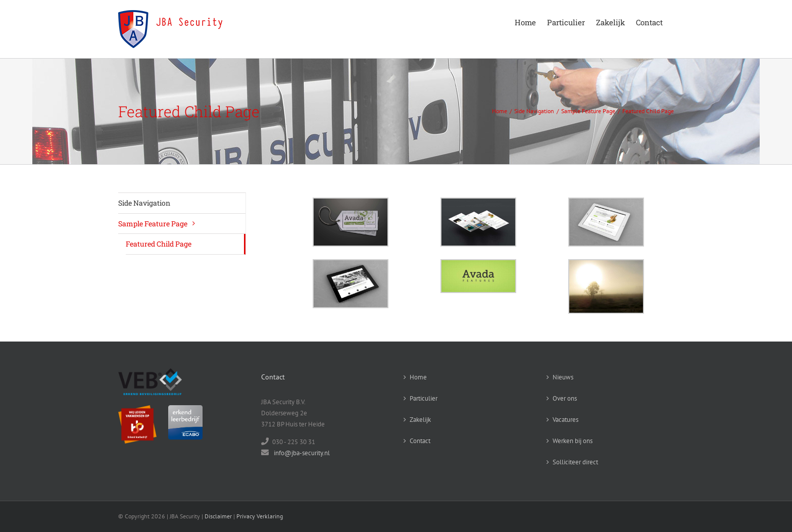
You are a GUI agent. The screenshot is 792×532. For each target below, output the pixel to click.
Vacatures (565, 420)
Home (418, 377)
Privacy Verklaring (260, 516)
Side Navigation (144, 203)
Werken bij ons (573, 441)
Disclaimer (218, 516)
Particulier (424, 398)
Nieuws (563, 377)
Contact (420, 441)
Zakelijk (420, 420)
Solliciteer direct (575, 462)
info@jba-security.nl (302, 453)
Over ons (565, 398)
